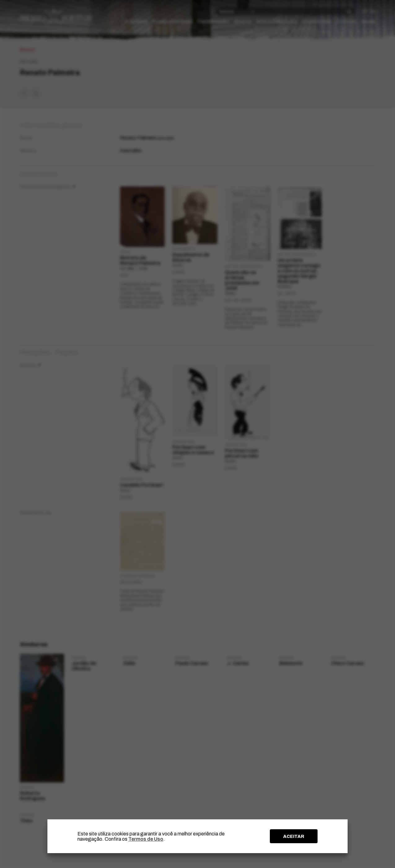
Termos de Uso (146, 839)
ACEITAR (294, 836)
